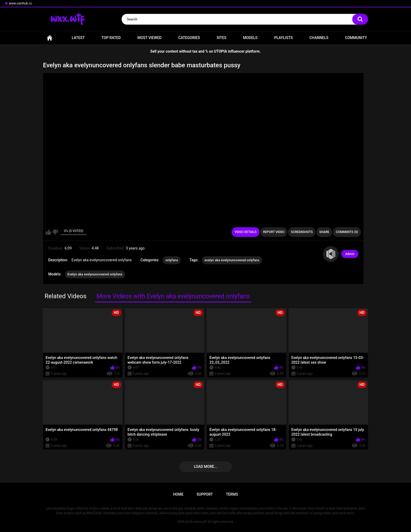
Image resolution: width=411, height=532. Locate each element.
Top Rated (111, 38)
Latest (78, 38)
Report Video (274, 232)
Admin (350, 254)
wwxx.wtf (200, 522)
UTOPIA (220, 51)
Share (324, 232)
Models (250, 38)
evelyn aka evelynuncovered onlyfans (232, 260)
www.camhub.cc (21, 3)
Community (356, 38)
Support (205, 494)
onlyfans (172, 260)
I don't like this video (55, 232)
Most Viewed (149, 38)
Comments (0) (347, 232)
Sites (221, 38)
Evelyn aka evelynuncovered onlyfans (95, 274)
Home (50, 38)
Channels (319, 38)
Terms (232, 494)
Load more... (206, 467)
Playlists (283, 38)
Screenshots (302, 232)
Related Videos (66, 296)
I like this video (48, 232)
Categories (189, 38)
